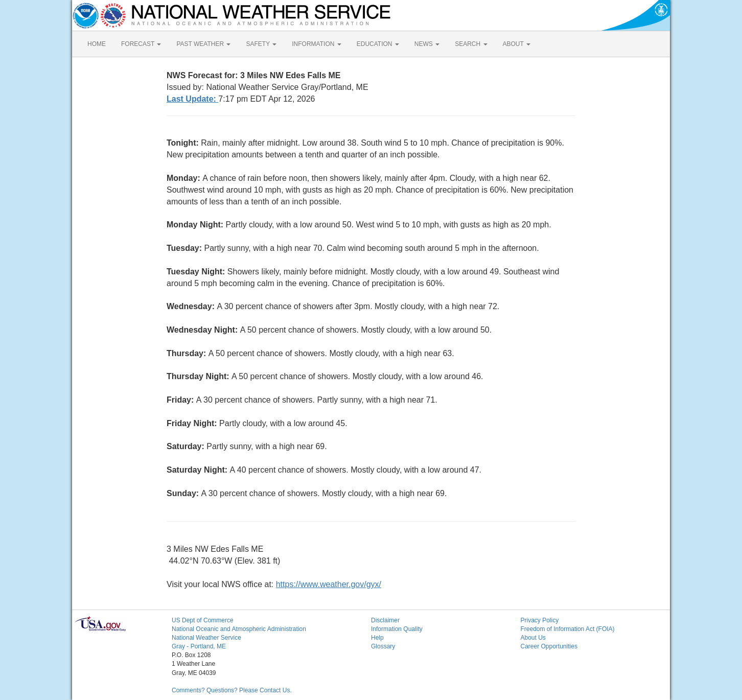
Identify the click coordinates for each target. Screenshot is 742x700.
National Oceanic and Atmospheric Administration (239, 629)
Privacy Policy (540, 620)
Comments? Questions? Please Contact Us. (232, 690)
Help (377, 638)
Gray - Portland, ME (199, 646)
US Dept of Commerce (203, 620)
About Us (533, 638)
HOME (97, 44)
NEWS (427, 44)
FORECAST (141, 44)
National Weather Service (206, 638)
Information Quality (397, 629)
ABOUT (517, 44)
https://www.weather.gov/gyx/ (329, 584)
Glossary (383, 646)
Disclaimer (385, 620)
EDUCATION (378, 44)
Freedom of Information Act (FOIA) (568, 629)
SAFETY (261, 44)
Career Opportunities (549, 646)
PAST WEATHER (203, 44)
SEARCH (471, 44)
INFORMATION (316, 44)
